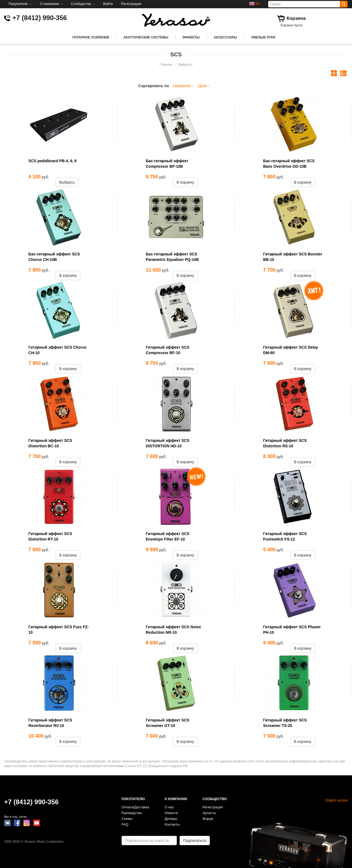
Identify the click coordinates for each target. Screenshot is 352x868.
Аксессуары (225, 37)
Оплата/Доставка (135, 807)
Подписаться (195, 841)
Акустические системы (146, 37)
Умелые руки (263, 37)
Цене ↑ (204, 86)
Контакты (172, 825)
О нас (169, 807)
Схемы (127, 819)
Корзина (296, 18)
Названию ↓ (183, 86)
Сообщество (83, 4)
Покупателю (20, 4)
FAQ (125, 825)
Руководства (132, 813)
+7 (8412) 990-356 (40, 18)
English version (337, 800)
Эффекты (191, 37)
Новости (171, 813)
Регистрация (131, 4)
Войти (108, 4)
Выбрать (67, 182)
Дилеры (171, 819)
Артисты (209, 813)
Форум (208, 819)
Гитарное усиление (91, 37)
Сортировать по (154, 86)
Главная (166, 65)
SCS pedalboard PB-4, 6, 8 (52, 161)
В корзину (185, 182)
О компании (51, 4)
